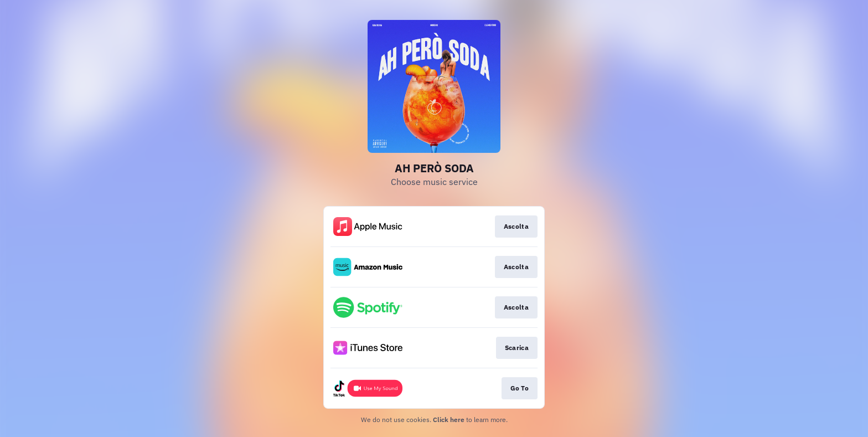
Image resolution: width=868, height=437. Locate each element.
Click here (449, 420)
